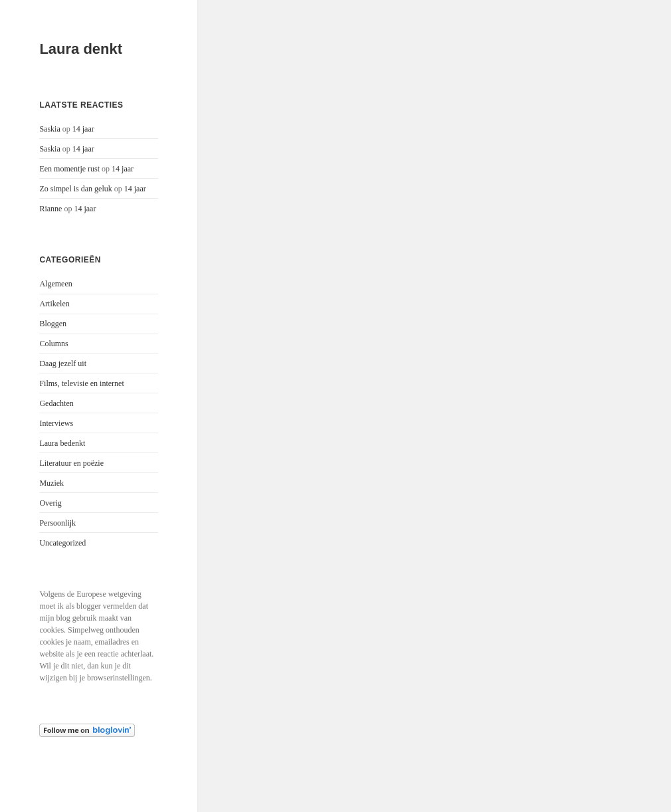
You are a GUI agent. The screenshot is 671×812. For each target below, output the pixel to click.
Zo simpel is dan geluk (75, 189)
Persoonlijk (57, 523)
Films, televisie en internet (81, 383)
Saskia (49, 129)
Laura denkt (81, 49)
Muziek (51, 483)
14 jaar (83, 129)
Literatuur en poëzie (71, 463)
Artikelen (54, 304)
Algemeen (55, 284)
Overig (50, 503)
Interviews (56, 423)
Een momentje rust (69, 169)
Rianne (50, 209)
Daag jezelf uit (63, 363)
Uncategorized (62, 543)
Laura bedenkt (62, 443)
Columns (53, 344)
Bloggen (53, 324)
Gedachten (56, 403)
